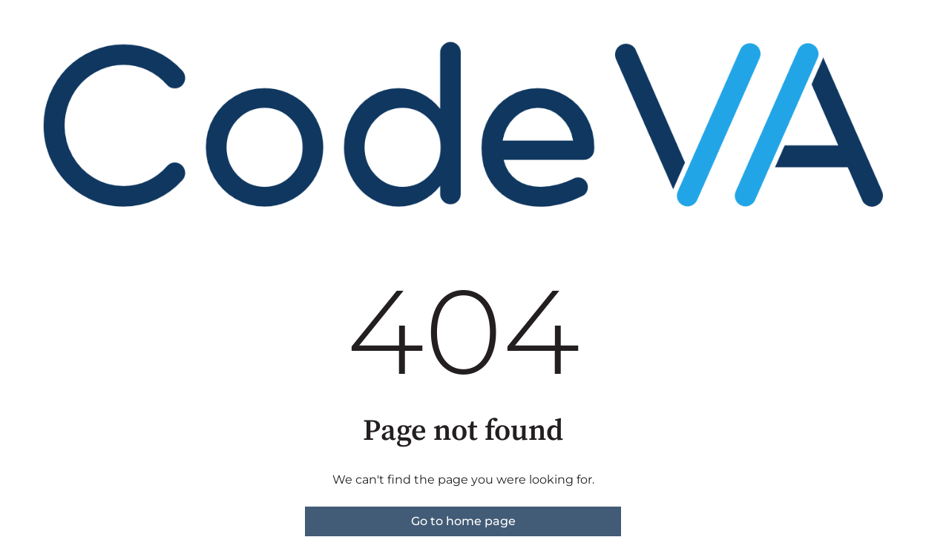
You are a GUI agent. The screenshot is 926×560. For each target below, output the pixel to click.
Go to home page (463, 521)
